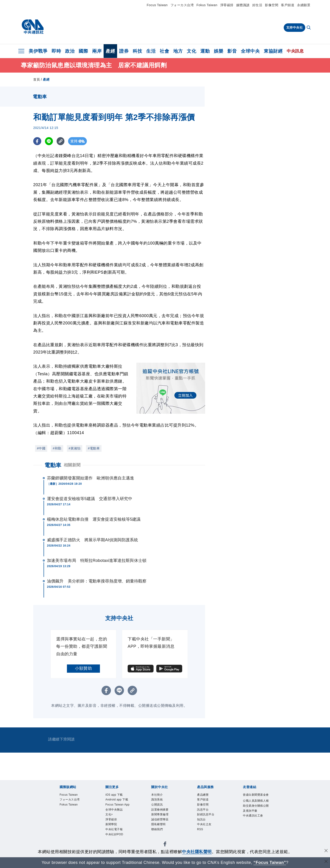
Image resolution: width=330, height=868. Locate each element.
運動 (205, 51)
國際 (83, 51)
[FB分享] (37, 141)
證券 (124, 51)
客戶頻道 (288, 5)
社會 (164, 51)
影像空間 (272, 5)
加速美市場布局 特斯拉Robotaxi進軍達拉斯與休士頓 (97, 561)
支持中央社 (295, 27)
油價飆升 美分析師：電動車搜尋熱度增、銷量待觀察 (97, 581)
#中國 (41, 448)
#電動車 (94, 448)
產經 (110, 51)
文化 (191, 51)
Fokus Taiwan (207, 5)
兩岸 (97, 51)
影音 (232, 51)
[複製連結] (61, 141)
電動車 (53, 465)
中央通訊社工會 (255, 834)
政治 (70, 51)
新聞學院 (113, 843)
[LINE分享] (49, 141)
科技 (137, 51)
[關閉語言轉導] (326, 862)
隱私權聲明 (161, 831)
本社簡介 (159, 795)
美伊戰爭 (38, 51)
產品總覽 (205, 795)
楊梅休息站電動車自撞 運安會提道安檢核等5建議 (94, 519)
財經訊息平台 (209, 819)
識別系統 (159, 801)
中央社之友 (207, 831)
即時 (56, 51)
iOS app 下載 (117, 795)
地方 (178, 51)
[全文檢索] (309, 28)
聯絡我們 (159, 837)
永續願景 (304, 5)
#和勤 (57, 448)
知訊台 (203, 825)
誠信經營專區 (163, 825)
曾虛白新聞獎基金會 (255, 798)
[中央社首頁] (33, 27)
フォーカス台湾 (182, 5)
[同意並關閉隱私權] (326, 851)
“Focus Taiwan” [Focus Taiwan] (270, 863)
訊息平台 (205, 813)
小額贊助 (83, 668)
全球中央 (250, 51)
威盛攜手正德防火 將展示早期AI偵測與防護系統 (92, 540)
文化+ (111, 831)
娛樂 (219, 51)
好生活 (257, 5)
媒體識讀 (243, 5)
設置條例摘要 (163, 813)
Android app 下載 (119, 804)
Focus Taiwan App (118, 816)
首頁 (37, 79)
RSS (201, 837)
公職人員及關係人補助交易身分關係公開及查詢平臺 (255, 816)
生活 (151, 51)
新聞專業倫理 (163, 819)
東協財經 (273, 51)
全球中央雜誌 (117, 825)
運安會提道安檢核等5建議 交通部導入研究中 (90, 499)
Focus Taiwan (157, 5)
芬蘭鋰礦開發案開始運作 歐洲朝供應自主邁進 (91, 478)
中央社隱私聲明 (197, 852)
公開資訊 (159, 807)
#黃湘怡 (75, 448)
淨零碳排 (227, 5)
